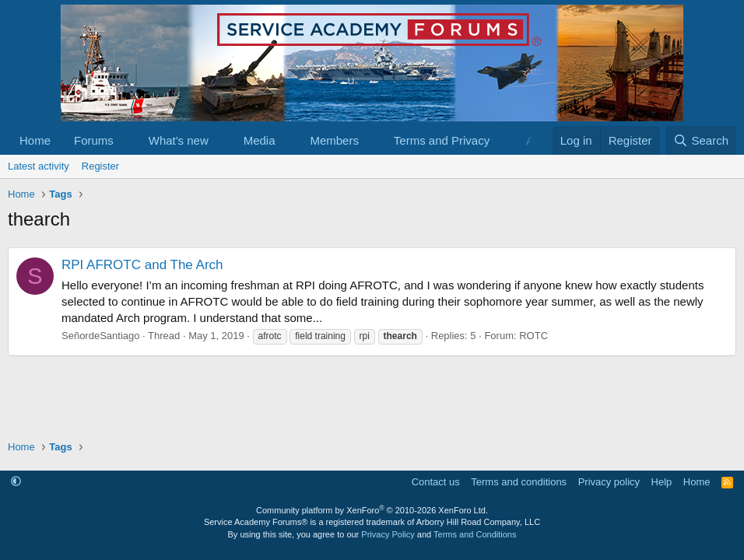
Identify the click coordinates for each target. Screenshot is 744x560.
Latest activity (39, 166)
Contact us (436, 482)
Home (35, 140)
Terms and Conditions (475, 534)
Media (260, 140)
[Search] (701, 140)
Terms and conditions (519, 482)
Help (662, 482)
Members (334, 140)
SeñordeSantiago (100, 336)
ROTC (533, 336)
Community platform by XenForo (372, 510)
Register (100, 166)
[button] (126, 140)
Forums (94, 140)
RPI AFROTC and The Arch (142, 265)
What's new (179, 140)
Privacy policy (609, 482)
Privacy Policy (388, 534)
